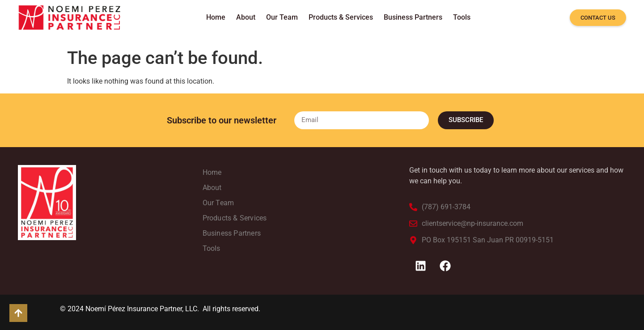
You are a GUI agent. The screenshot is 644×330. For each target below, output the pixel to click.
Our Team (282, 17)
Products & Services (341, 17)
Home (216, 17)
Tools (462, 17)
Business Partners (413, 17)
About (246, 17)
